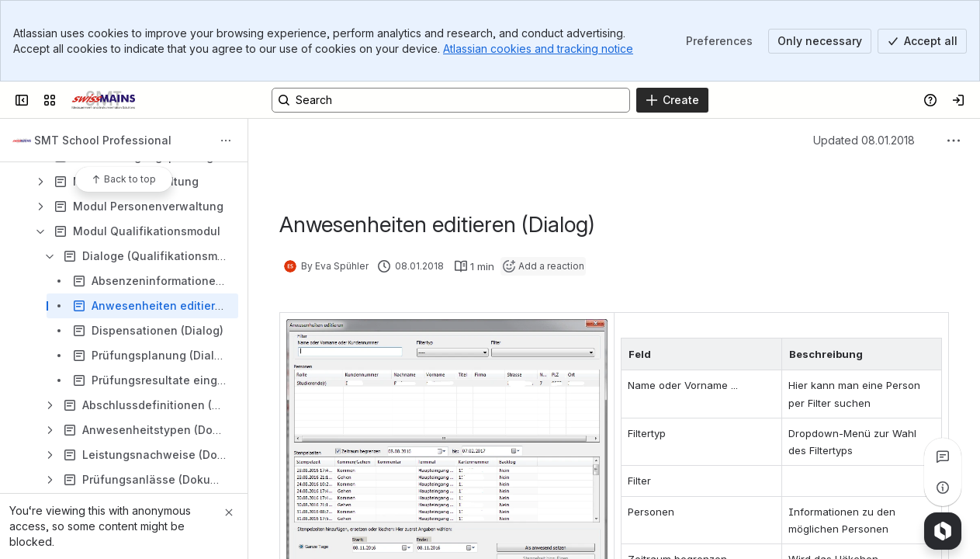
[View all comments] (943, 457)
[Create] (672, 100)
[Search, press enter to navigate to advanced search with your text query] (451, 100)
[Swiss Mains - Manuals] (103, 100)
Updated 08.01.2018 (864, 140)
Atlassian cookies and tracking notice (538, 49)
